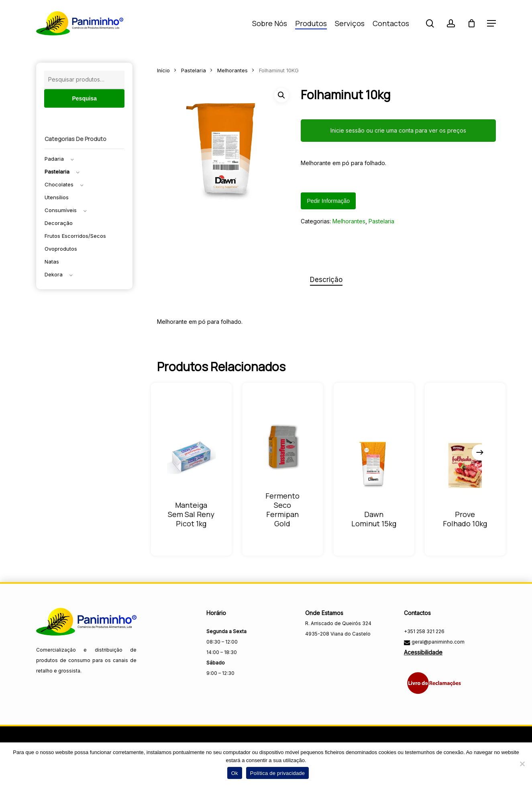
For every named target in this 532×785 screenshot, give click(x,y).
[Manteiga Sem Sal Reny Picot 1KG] (191, 456)
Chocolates (59, 184)
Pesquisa (84, 98)
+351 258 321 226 (424, 631)
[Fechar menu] (226, 151)
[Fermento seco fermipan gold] (282, 447)
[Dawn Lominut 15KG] (374, 465)
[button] (491, 24)
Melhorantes (232, 71)
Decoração (59, 223)
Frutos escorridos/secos (75, 236)
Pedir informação (328, 201)
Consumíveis (61, 210)
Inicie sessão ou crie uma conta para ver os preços (398, 130)
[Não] (522, 764)
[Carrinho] (471, 23)
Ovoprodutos (61, 249)
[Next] (480, 452)
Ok (235, 773)
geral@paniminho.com (437, 642)
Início (163, 71)
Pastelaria (57, 172)
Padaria (54, 159)
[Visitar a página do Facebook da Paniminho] (312, 651)
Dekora (54, 274)
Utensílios (57, 197)
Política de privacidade (278, 773)
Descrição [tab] (326, 280)
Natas (52, 262)
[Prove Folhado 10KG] (465, 465)
